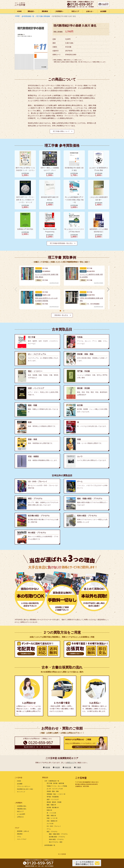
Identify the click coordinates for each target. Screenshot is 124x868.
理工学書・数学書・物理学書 (55, 783)
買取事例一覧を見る (61, 315)
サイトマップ (21, 792)
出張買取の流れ (22, 806)
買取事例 (45, 11)
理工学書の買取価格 (43, 16)
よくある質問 (21, 814)
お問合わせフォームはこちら (85, 747)
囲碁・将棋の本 (51, 816)
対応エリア (75, 11)
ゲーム (49, 829)
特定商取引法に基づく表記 (25, 789)
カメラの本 (50, 824)
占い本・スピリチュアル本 (55, 789)
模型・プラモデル (52, 832)
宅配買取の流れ (22, 809)
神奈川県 (68, 767)
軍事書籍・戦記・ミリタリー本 (56, 794)
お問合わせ (20, 817)
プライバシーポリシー (24, 786)
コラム (19, 837)
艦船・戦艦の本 (51, 805)
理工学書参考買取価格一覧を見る (61, 243)
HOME (19, 11)
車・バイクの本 (51, 813)
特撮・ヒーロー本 (52, 818)
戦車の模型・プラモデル (56, 839)
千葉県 (79, 767)
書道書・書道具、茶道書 (54, 802)
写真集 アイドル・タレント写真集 (57, 786)
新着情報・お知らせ (23, 831)
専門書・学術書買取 (53, 797)
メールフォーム (31, 706)
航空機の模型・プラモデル (57, 837)
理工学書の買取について (61, 131)
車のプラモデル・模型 (56, 842)
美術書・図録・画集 (53, 791)
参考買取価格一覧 (28, 16)
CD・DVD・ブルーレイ (54, 826)
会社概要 (103, 11)
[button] (60, 311)
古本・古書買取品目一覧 (52, 781)
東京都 (48, 767)
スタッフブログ (22, 839)
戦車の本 (49, 810)
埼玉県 (57, 767)
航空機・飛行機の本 (53, 807)
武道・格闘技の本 (52, 821)
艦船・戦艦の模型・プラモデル (58, 834)
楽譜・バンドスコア (53, 799)
